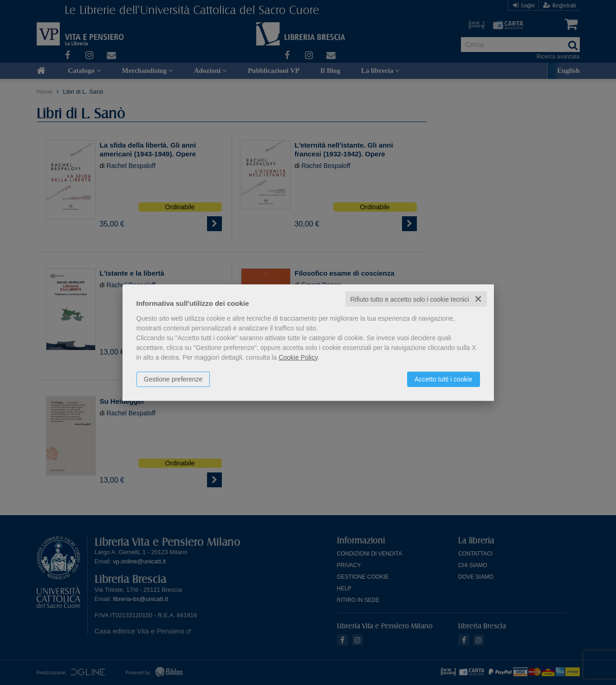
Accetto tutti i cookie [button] (444, 379)
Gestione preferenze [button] (173, 379)
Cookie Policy (298, 357)
